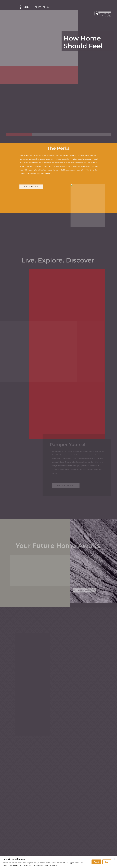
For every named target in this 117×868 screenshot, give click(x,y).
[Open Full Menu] (24, 7)
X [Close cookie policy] (114, 859)
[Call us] (48, 7)
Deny (107, 862)
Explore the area (66, 548)
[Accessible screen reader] (36, 7)
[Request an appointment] (44, 7)
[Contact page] (40, 7)
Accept (96, 862)
